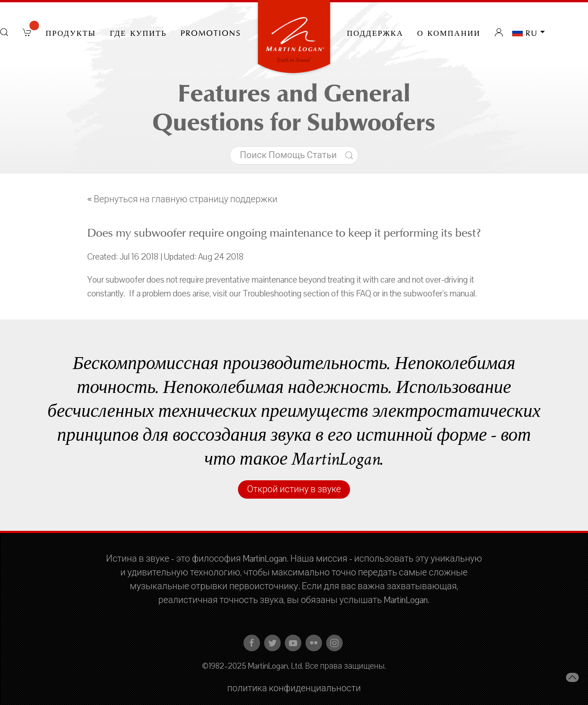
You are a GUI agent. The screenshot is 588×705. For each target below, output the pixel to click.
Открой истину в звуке (294, 489)
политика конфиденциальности (294, 688)
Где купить (138, 32)
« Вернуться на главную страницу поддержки (182, 199)
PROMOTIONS (211, 32)
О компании (449, 32)
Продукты (71, 32)
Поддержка (375, 32)
